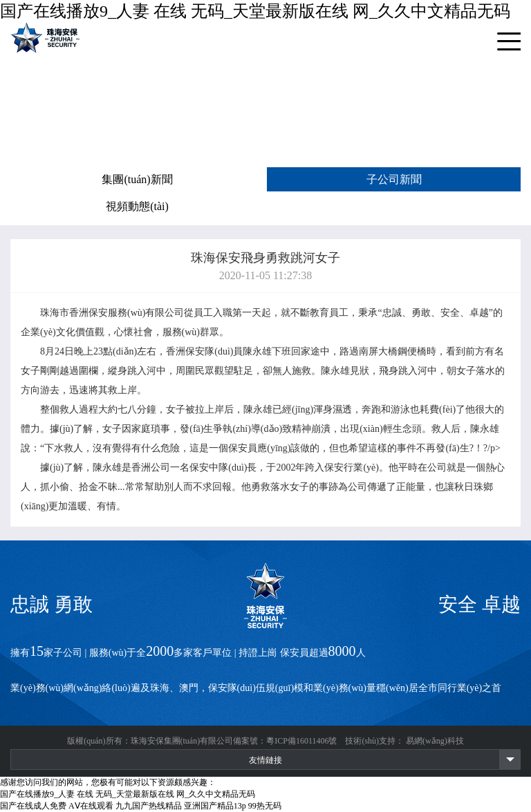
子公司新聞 (394, 179)
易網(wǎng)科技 (435, 741)
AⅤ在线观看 (91, 806)
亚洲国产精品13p (215, 806)
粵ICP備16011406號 (301, 741)
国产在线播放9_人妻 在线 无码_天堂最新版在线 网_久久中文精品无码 (255, 11)
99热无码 (265, 806)
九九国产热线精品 (149, 806)
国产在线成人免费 (33, 806)
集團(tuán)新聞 (137, 179)
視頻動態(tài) (137, 206)
